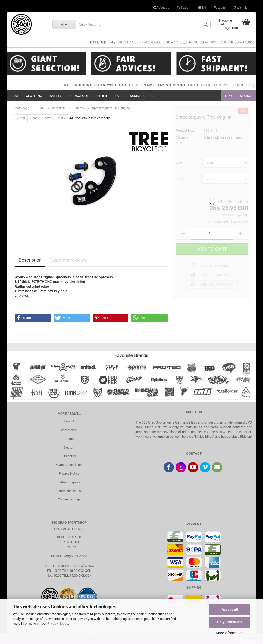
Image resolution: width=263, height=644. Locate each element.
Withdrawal (69, 430)
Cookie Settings (69, 499)
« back (35, 118)
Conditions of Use (69, 491)
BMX (15, 96)
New (229, 96)
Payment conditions (69, 465)
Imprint (69, 421)
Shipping (69, 456)
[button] (33, 318)
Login (219, 8)
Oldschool (79, 96)
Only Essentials (230, 622)
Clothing (34, 96)
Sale (118, 96)
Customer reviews (68, 260)
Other (102, 96)
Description (30, 260)
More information (230, 633)
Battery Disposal (69, 482)
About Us (161, 8)
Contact (69, 439)
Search (184, 8)
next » (49, 118)
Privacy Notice (58, 624)
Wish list (241, 8)
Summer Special (144, 96)
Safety (56, 96)
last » (62, 118)
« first (21, 118)
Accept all (230, 609)
